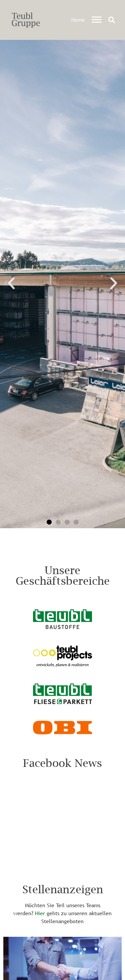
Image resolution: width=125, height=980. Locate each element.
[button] (112, 20)
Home (78, 20)
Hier (40, 913)
